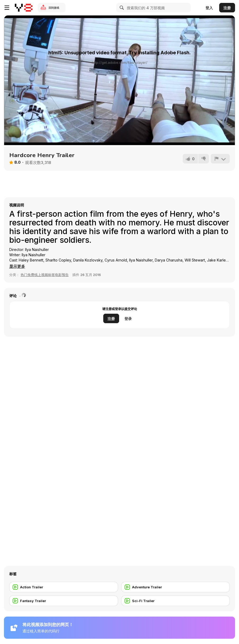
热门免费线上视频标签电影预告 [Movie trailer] (45, 275)
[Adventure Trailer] (176, 587)
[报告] (220, 159)
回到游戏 (54, 8)
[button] (17, 267)
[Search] (121, 8)
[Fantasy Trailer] (64, 601)
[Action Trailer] (64, 587)
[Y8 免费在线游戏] (24, 8)
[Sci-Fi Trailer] (176, 601)
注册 (227, 8)
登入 (209, 8)
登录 (128, 319)
